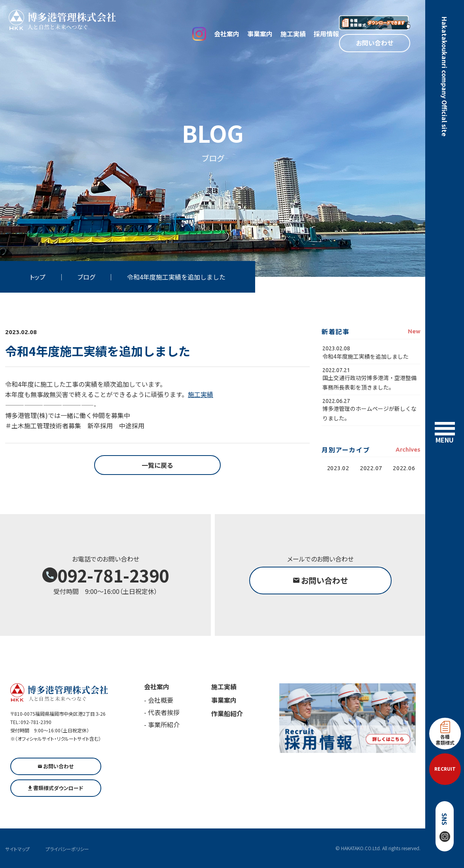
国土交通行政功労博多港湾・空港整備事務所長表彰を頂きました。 (369, 382)
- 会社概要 (159, 700)
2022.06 (404, 468)
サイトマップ (17, 849)
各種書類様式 (445, 733)
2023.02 (338, 468)
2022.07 (371, 468)
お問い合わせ (375, 43)
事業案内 (260, 34)
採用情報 (326, 34)
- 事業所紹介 (162, 724)
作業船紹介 (227, 713)
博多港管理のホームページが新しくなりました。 (369, 413)
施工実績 (293, 34)
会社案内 (227, 34)
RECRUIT (445, 769)
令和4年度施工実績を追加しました (366, 356)
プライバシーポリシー (67, 849)
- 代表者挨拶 (162, 712)
